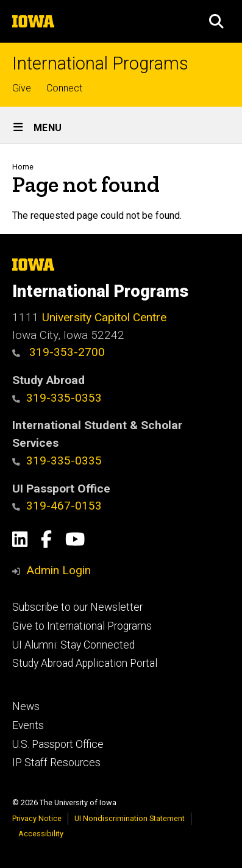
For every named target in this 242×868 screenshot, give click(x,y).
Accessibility (41, 834)
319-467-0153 (57, 506)
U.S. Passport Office (58, 744)
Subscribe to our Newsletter (77, 607)
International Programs (100, 64)
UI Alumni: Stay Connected (73, 645)
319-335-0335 (57, 461)
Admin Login (59, 570)
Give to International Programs (82, 626)
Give (22, 88)
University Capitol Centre (104, 317)
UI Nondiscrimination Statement (130, 818)
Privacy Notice (37, 818)
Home (23, 167)
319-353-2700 (59, 352)
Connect (64, 88)
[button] (216, 21)
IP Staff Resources (56, 763)
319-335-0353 (57, 398)
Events (28, 725)
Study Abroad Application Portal (85, 663)
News (26, 706)
